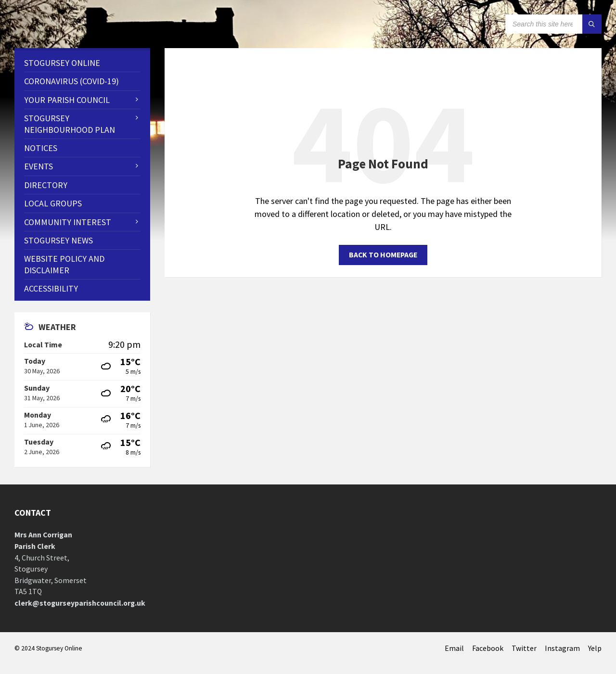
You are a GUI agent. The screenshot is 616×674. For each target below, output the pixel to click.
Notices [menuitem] (41, 148)
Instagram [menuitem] (562, 648)
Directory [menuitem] (46, 185)
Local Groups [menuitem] (53, 203)
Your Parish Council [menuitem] (67, 100)
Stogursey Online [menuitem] (62, 63)
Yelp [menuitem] (595, 648)
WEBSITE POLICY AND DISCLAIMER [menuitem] (64, 264)
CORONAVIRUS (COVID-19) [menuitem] (71, 81)
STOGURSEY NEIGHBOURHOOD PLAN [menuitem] (70, 124)
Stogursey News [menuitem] (58, 240)
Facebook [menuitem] (488, 648)
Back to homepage (383, 255)
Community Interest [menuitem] (68, 222)
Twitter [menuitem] (524, 648)
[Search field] (553, 24)
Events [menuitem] (38, 166)
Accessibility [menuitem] (51, 288)
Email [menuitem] (454, 648)
